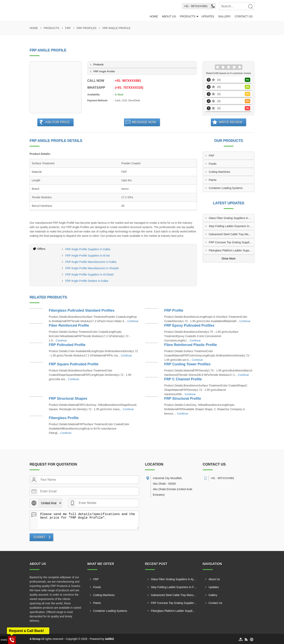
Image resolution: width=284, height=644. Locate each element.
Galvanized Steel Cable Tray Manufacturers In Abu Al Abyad (232, 234)
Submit (39, 537)
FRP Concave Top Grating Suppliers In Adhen (232, 242)
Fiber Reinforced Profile (69, 325)
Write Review (230, 122)
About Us (169, 16)
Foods (213, 164)
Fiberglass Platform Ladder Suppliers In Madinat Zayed (232, 250)
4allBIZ (110, 639)
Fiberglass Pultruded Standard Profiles (82, 310)
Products (188, 16)
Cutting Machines (220, 172)
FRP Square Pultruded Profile (74, 364)
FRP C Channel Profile (183, 379)
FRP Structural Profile (183, 399)
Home (154, 16)
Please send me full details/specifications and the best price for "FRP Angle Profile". (88, 520)
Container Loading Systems (226, 188)
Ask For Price (57, 122)
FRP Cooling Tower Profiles (187, 364)
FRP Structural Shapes (68, 399)
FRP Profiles (87, 28)
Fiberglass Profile (64, 418)
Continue (133, 321)
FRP (68, 28)
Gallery (224, 16)
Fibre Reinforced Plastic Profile (191, 345)
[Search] (250, 6)
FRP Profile (174, 310)
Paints (213, 180)
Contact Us (244, 16)
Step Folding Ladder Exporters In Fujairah (232, 226)
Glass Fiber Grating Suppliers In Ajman (232, 218)
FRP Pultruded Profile (67, 345)
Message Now (144, 122)
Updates (208, 16)
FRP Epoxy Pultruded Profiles (189, 325)
